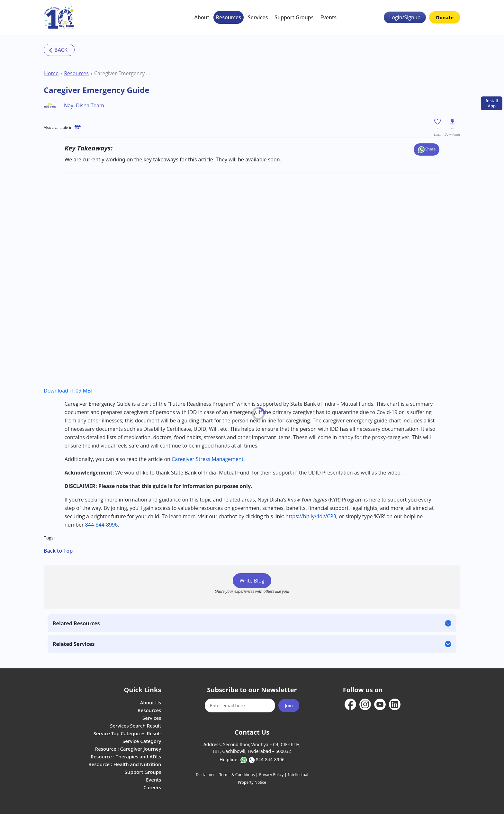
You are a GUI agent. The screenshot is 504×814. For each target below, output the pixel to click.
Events (328, 17)
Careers (152, 787)
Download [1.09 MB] (68, 391)
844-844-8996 (270, 760)
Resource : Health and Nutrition (125, 764)
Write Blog (252, 581)
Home (51, 73)
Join (289, 705)
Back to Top (58, 551)
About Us (151, 702)
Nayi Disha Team (84, 105)
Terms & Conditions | (239, 775)
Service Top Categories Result (127, 733)
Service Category (142, 741)
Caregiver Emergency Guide (122, 73)
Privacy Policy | (273, 775)
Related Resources (76, 623)
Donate (445, 17)
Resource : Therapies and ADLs (126, 756)
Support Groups (294, 17)
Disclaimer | (207, 775)
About (202, 17)
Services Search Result (135, 726)
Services (258, 17)
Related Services (74, 644)
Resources (229, 17)
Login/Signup (405, 17)
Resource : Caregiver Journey (128, 749)
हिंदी (77, 127)
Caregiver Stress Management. (209, 459)
